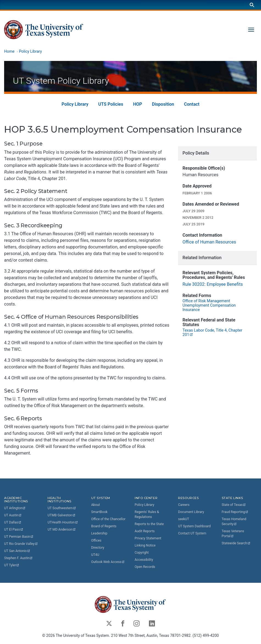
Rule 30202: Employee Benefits (213, 284)
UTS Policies (111, 104)
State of (234, 505)
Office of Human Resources (209, 242)
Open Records (145, 567)
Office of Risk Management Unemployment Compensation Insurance (209, 306)
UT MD (62, 530)
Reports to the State (149, 524)
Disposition (163, 104)
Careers (184, 505)
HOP (138, 104)
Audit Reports (145, 531)
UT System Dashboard (194, 526)
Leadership (99, 533)
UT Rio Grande (21, 544)
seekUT (184, 519)
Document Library (191, 512)
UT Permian (19, 537)
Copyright (142, 553)
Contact (192, 104)
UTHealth (63, 523)
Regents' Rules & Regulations (147, 514)
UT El (14, 530)
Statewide (236, 543)
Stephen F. (19, 558)
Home (9, 51)
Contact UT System (192, 533)
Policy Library (30, 51)
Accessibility (144, 560)
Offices (96, 541)
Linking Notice (145, 545)
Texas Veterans (233, 534)
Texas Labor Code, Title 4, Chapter (213, 333)
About (96, 505)
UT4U (95, 555)
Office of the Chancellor (108, 519)
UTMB (62, 516)
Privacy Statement (148, 538)
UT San (17, 551)
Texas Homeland (234, 522)
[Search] (252, 5)
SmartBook (99, 512)
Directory (98, 548)
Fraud (235, 512)
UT (15, 508)
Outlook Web (108, 562)
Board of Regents (104, 526)
